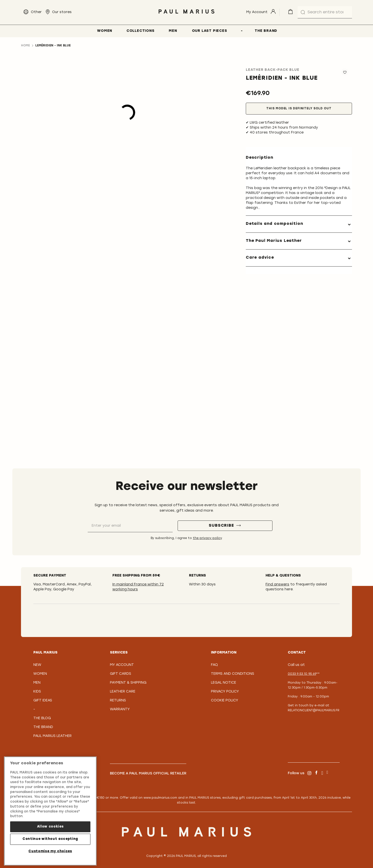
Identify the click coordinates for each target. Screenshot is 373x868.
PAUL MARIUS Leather (52, 736)
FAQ (214, 665)
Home (25, 46)
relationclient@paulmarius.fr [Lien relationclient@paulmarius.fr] (314, 711)
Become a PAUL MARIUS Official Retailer (148, 774)
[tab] (299, 224)
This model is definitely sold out (299, 109)
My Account (122, 665)
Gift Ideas (43, 701)
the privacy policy (207, 538)
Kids (37, 692)
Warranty (120, 709)
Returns (118, 701)
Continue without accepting (50, 839)
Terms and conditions (233, 674)
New (37, 665)
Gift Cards (121, 674)
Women (40, 674)
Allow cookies (50, 827)
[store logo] (186, 15)
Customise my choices (50, 851)
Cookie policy (225, 701)
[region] (50, 811)
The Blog (42, 718)
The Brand (43, 727)
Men (37, 683)
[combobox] (325, 12)
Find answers (277, 585)
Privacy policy (225, 692)
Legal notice (224, 683)
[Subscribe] (225, 526)
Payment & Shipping (128, 683)
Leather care (123, 692)
